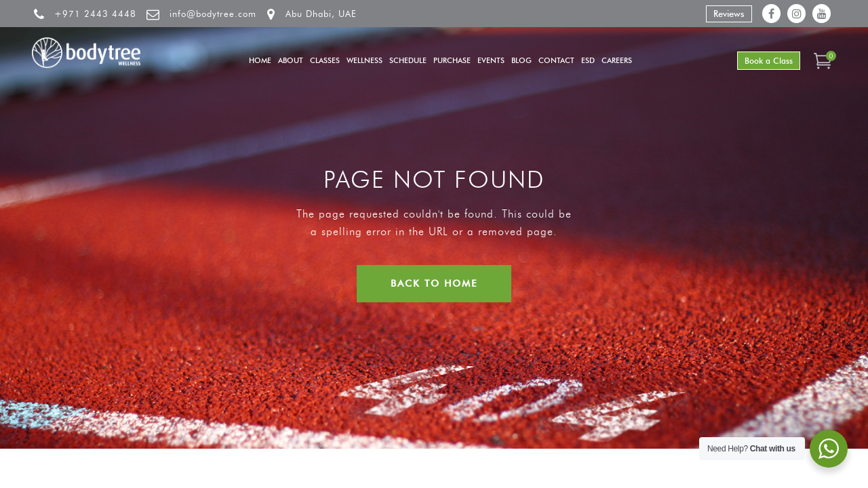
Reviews (729, 14)
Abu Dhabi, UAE (321, 14)
